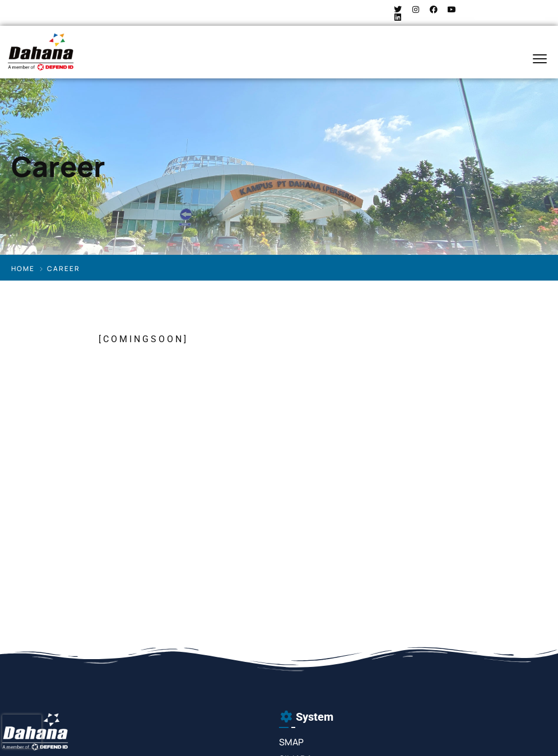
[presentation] (22, 731)
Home (23, 269)
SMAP (291, 742)
